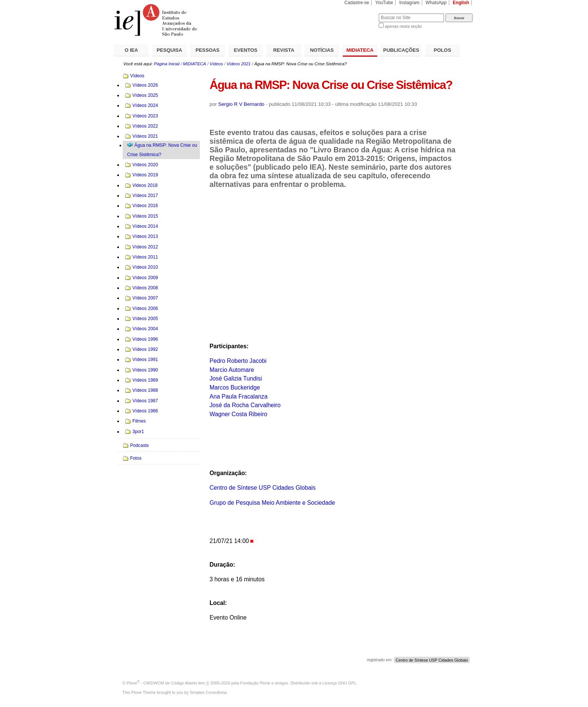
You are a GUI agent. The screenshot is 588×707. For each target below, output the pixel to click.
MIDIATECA (360, 50)
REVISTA (284, 50)
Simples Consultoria (208, 692)
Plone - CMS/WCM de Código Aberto (162, 683)
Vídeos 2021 (238, 64)
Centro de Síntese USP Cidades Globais (263, 488)
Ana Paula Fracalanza (239, 396)
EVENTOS (246, 50)
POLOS (442, 50)
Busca (361, 13)
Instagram (409, 3)
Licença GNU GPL (339, 683)
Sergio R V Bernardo (241, 104)
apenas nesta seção (403, 26)
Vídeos (216, 64)
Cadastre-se (357, 3)
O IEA (131, 50)
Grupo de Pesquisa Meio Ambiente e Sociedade (272, 503)
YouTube (384, 3)
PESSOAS (208, 50)
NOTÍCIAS (322, 50)
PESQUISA (169, 50)
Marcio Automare (232, 370)
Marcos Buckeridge (235, 387)
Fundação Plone (255, 683)
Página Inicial (166, 64)
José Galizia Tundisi (236, 378)
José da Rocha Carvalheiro (245, 405)
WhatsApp (436, 3)
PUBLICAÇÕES (401, 50)
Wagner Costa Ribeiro (238, 414)
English (461, 3)
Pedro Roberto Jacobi (238, 361)
